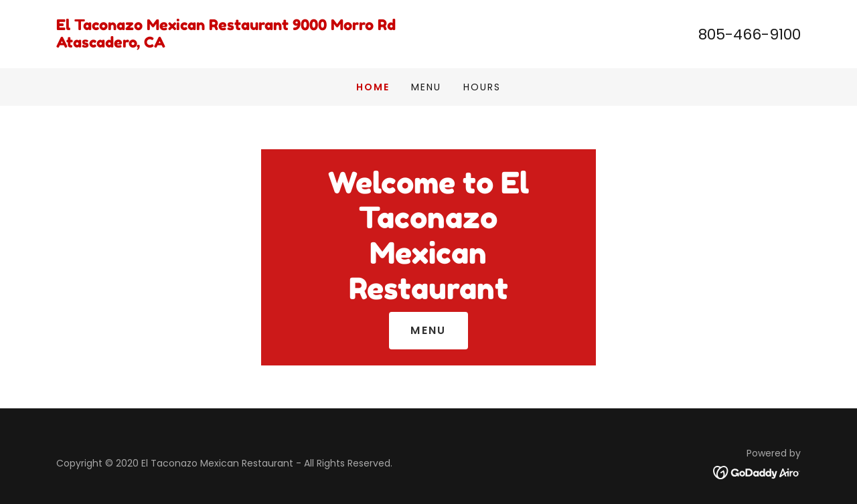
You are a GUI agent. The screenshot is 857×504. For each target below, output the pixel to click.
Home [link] (373, 87)
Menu (428, 330)
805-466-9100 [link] (750, 34)
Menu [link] (426, 87)
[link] (242, 44)
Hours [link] (482, 87)
